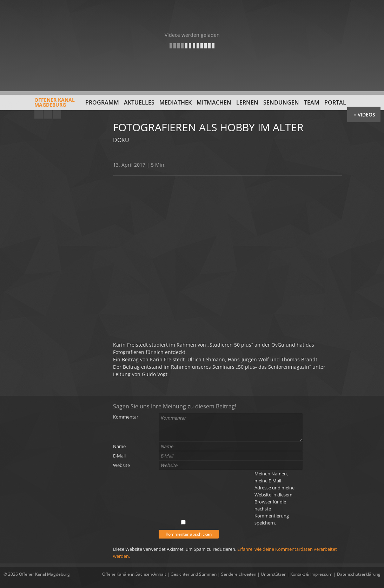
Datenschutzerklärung (359, 574)
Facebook (48, 114)
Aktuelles (139, 102)
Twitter (57, 114)
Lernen (247, 102)
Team (312, 102)
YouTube (39, 114)
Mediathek (176, 102)
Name (119, 446)
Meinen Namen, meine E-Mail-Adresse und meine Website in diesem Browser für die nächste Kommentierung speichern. (274, 498)
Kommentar (126, 417)
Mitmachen (214, 102)
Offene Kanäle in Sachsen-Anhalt (134, 574)
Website (121, 465)
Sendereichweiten (239, 574)
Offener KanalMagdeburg (39, 105)
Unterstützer (273, 574)
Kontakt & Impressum (311, 574)
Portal (335, 102)
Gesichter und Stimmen (194, 574)
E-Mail (119, 456)
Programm (102, 102)
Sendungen (281, 102)
